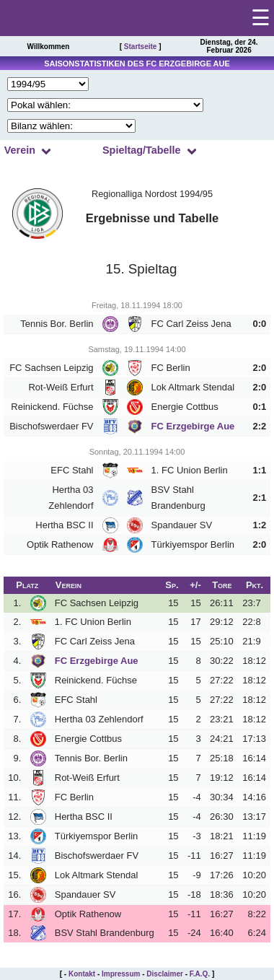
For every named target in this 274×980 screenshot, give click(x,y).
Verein (20, 150)
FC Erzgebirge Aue (193, 426)
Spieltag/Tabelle (142, 150)
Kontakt (82, 974)
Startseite (141, 47)
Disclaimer (165, 974)
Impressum (121, 974)
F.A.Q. (200, 974)
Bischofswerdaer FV (51, 426)
